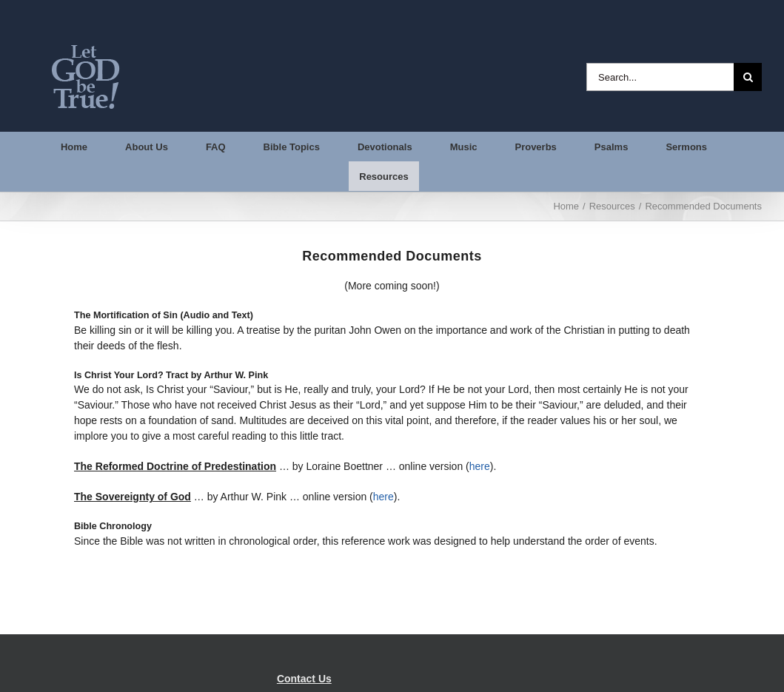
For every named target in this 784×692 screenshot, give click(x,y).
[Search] (748, 77)
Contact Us (304, 679)
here (480, 466)
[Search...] (660, 77)
